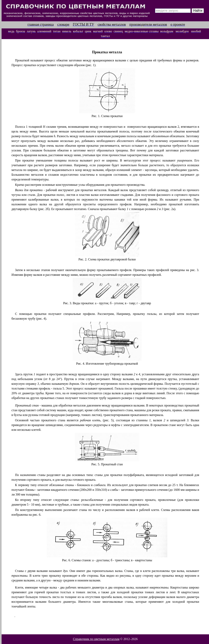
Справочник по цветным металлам (96, 639)
